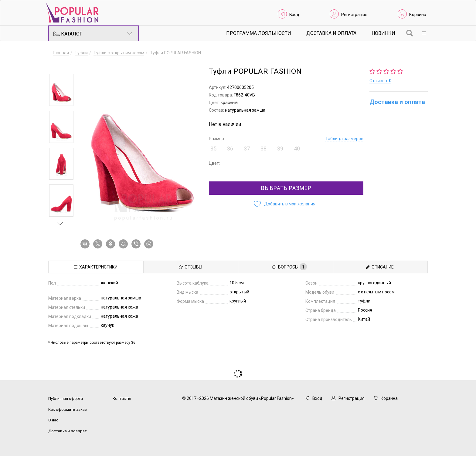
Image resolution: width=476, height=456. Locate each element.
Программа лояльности (259, 33)
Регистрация (354, 15)
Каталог (93, 33)
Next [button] (60, 223)
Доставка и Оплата (331, 33)
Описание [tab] (380, 267)
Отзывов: (380, 81)
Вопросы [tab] (289, 267)
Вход (294, 15)
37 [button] (247, 149)
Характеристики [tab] (96, 267)
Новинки (383, 33)
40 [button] (297, 149)
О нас (53, 420)
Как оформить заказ (68, 409)
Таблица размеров (344, 139)
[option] (61, 90)
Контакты (122, 399)
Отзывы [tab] (190, 267)
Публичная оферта (66, 399)
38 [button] (263, 149)
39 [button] (280, 149)
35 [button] (213, 149)
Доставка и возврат (68, 431)
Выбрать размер (286, 188)
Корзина (418, 15)
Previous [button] (60, 65)
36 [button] (230, 149)
